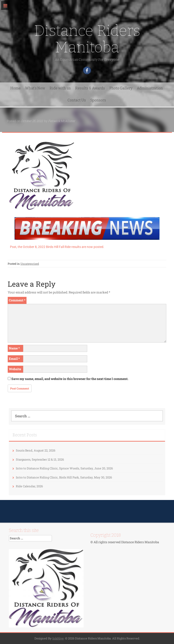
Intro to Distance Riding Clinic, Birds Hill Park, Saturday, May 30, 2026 (64, 477)
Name (14, 348)
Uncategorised (30, 264)
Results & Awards (90, 88)
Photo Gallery (121, 88)
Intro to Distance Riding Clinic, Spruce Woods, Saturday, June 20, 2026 (64, 468)
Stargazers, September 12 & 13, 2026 (40, 459)
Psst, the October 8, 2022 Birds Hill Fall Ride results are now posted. (57, 247)
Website (15, 369)
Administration (150, 88)
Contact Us (77, 100)
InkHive (58, 638)
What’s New (35, 88)
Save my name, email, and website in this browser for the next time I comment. (70, 379)
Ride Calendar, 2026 (29, 486)
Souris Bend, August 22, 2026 (36, 450)
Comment (17, 300)
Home (16, 88)
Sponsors (98, 100)
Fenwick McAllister (62, 121)
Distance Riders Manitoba (87, 39)
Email (14, 359)
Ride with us (60, 88)
